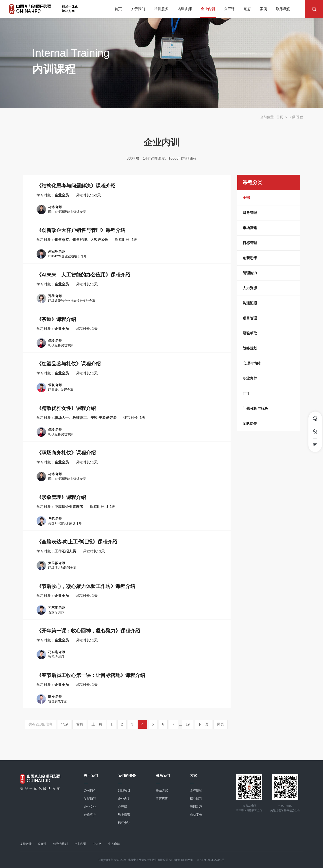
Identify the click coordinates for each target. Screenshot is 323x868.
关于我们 (138, 9)
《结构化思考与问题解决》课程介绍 (76, 186)
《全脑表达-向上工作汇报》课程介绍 (77, 542)
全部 (246, 198)
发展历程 (90, 799)
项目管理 (250, 318)
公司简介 (90, 790)
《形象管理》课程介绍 (61, 497)
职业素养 (250, 378)
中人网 (97, 844)
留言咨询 (162, 799)
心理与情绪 (252, 363)
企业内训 (208, 9)
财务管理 (250, 213)
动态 (247, 9)
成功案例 (196, 815)
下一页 (203, 724)
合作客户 (90, 815)
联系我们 (283, 9)
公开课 (229, 9)
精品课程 (196, 799)
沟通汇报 (250, 303)
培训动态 (196, 807)
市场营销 (250, 228)
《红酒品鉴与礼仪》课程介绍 (69, 364)
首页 (118, 9)
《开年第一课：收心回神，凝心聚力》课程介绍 (88, 631)
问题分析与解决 (255, 408)
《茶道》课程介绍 (56, 319)
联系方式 (162, 790)
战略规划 (250, 348)
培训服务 (161, 9)
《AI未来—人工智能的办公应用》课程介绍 (83, 275)
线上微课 (124, 815)
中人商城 (114, 844)
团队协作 (250, 424)
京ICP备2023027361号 (211, 860)
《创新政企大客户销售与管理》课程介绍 (81, 230)
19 (188, 724)
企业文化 (90, 807)
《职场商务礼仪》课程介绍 (66, 453)
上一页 (97, 724)
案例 (264, 9)
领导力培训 (60, 844)
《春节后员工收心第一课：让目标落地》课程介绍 (91, 675)
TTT (246, 393)
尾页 (220, 724)
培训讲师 (185, 9)
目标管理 (250, 243)
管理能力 (250, 273)
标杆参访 (124, 823)
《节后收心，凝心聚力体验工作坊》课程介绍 (86, 586)
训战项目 (124, 790)
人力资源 (250, 288)
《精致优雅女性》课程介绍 (66, 408)
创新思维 (250, 258)
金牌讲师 (196, 790)
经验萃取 (250, 333)
